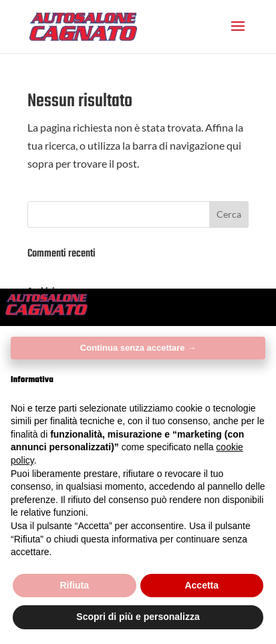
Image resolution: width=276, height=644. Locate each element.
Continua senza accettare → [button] (138, 348)
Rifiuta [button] (74, 585)
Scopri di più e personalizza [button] (138, 617)
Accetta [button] (201, 585)
